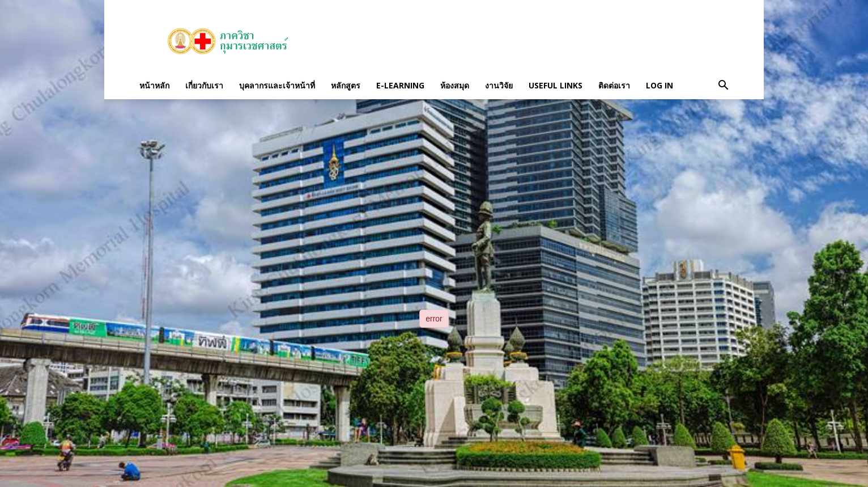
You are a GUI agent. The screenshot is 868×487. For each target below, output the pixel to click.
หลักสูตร (346, 85)
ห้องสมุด (455, 85)
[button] (723, 86)
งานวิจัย (499, 85)
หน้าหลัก (154, 85)
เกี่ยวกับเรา (204, 85)
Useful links (556, 85)
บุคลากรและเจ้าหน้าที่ (277, 85)
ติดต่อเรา (614, 85)
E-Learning (400, 85)
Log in (659, 85)
